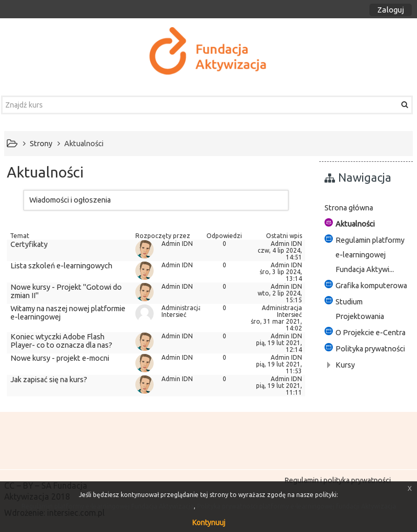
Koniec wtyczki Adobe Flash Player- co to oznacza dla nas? (61, 341)
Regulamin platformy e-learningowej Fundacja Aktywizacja (108, 506)
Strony (41, 144)
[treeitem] (366, 208)
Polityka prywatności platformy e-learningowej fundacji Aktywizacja (297, 506)
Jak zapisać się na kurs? (49, 380)
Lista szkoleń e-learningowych (61, 266)
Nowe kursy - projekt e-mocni (60, 358)
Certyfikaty (29, 244)
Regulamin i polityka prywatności (338, 480)
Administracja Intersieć (182, 311)
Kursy (345, 365)
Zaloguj (391, 10)
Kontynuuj (209, 523)
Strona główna (349, 208)
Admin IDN (177, 244)
